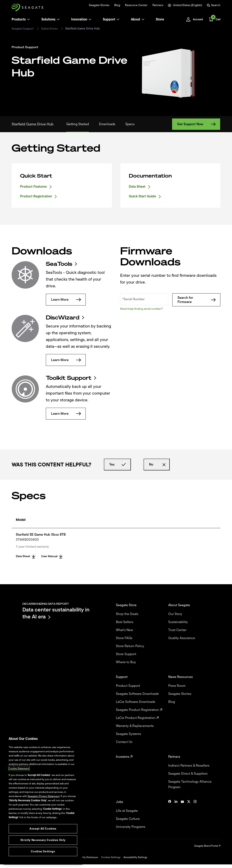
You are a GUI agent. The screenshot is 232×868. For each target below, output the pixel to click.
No (157, 465)
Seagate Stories (99, 5)
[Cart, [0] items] (213, 19)
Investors (124, 757)
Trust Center (178, 630)
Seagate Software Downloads (138, 694)
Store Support (126, 654)
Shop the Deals (128, 614)
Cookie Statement (19, 768)
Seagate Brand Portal (207, 846)
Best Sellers (125, 622)
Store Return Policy (130, 646)
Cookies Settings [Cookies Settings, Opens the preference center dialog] (43, 851)
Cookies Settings (111, 857)
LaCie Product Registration (137, 718)
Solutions (51, 19)
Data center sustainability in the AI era (56, 613)
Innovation (81, 19)
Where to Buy (126, 662)
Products (19, 19)
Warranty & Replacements (135, 726)
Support (109, 19)
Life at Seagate (127, 811)
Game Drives (49, 29)
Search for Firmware (196, 300)
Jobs (120, 802)
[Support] (118, 19)
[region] (43, 799)
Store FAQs (125, 638)
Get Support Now (196, 124)
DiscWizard (65, 318)
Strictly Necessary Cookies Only (43, 840)
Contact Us (125, 742)
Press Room (177, 686)
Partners (158, 5)
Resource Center (136, 5)
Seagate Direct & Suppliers (188, 774)
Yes (117, 465)
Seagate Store (127, 605)
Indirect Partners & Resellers (189, 766)
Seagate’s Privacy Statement (44, 796)
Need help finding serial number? (141, 309)
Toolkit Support (71, 378)
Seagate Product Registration (139, 710)
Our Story (176, 614)
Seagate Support (23, 29)
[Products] (28, 19)
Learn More (66, 300)
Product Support (128, 686)
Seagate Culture (128, 819)
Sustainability (178, 622)
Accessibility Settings (135, 857)
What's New (125, 630)
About (138, 19)
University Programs (131, 827)
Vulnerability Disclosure (85, 857)
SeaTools (61, 264)
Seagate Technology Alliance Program (190, 784)
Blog (117, 5)
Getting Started (78, 124)
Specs (130, 124)
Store (160, 19)
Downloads (107, 124)
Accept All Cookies (43, 829)
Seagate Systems (129, 734)
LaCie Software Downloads (136, 702)
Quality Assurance (182, 638)
